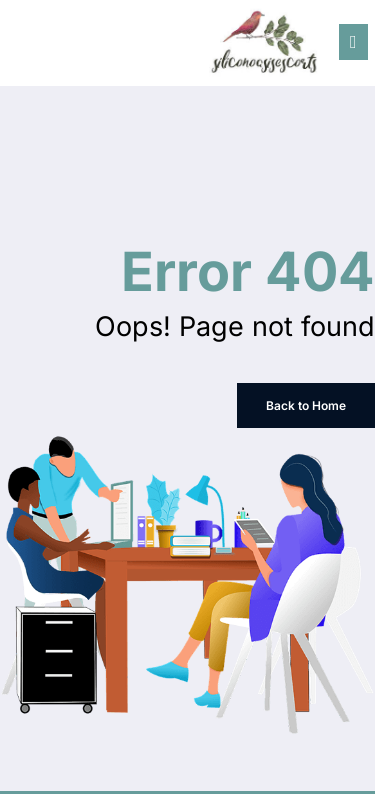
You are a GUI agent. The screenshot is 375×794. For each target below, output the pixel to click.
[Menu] (353, 42)
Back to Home (306, 405)
